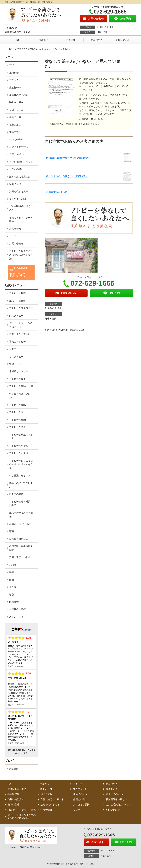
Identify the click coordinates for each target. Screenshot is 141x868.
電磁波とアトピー (19, 371)
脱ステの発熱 (16, 494)
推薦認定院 (15, 125)
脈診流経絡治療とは (20, 177)
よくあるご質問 (17, 199)
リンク (13, 236)
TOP (18, 40)
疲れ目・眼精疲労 (19, 539)
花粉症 (13, 565)
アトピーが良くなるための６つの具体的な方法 (21, 255)
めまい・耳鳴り (17, 617)
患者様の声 (97, 40)
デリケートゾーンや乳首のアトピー (21, 325)
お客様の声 (20, 49)
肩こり (13, 587)
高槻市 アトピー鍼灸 (20, 524)
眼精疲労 (14, 602)
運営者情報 (15, 229)
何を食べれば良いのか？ (20, 396)
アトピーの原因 (17, 293)
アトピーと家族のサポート (21, 436)
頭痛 (12, 531)
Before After (16, 102)
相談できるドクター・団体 (21, 219)
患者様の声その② (19, 95)
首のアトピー (16, 357)
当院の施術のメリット (21, 162)
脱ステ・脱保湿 (17, 301)
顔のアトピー (16, 316)
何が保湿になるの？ (20, 475)
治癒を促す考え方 (19, 191)
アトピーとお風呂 (19, 453)
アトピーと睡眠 (17, 405)
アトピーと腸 (16, 412)
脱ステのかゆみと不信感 (21, 515)
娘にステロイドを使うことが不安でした (67, 176)
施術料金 (44, 40)
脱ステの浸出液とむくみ (21, 485)
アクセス (70, 40)
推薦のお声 (15, 117)
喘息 (12, 594)
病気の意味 (15, 184)
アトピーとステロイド (21, 308)
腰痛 (12, 572)
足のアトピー (16, 349)
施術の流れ (15, 132)
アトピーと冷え (17, 427)
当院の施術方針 (17, 154)
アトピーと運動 (17, 420)
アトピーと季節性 (19, 446)
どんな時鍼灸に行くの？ (20, 208)
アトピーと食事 (17, 379)
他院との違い (16, 169)
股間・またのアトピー (21, 334)
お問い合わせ (123, 40)
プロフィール (16, 110)
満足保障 (14, 769)
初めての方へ (16, 140)
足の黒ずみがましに (57, 192)
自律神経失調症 (17, 609)
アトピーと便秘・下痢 (21, 386)
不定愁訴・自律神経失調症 (21, 548)
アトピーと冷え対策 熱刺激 (21, 503)
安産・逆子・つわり (20, 557)
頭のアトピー (16, 364)
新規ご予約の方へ (19, 147)
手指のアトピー (17, 342)
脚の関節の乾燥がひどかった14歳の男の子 (69, 158)
